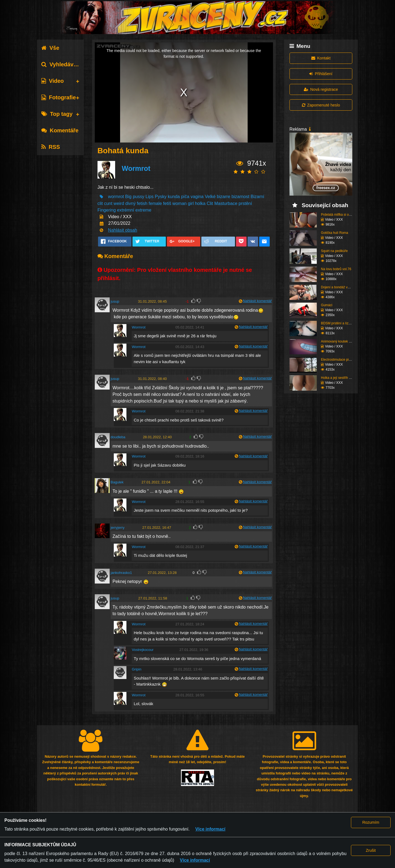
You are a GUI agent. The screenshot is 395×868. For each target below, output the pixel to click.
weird (119, 203)
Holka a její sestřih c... (337, 378)
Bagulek (117, 482)
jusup (115, 301)
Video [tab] (52, 81)
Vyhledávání (61, 64)
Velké (210, 197)
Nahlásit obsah (123, 230)
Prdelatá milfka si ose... (338, 215)
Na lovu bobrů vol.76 (336, 269)
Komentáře (60, 130)
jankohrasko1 (121, 573)
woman (180, 203)
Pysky (161, 197)
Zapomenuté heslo (321, 105)
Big (128, 197)
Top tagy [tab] (57, 114)
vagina (198, 197)
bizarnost (240, 197)
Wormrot (136, 168)
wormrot (116, 197)
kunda (174, 197)
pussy (139, 197)
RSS (51, 147)
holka (200, 203)
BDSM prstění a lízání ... (339, 323)
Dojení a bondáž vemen (338, 287)
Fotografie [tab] (59, 97)
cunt (108, 203)
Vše (50, 48)
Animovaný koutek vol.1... (340, 341)
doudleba (118, 437)
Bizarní (258, 197)
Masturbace (226, 203)
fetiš (167, 203)
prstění (245, 203)
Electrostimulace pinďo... (339, 360)
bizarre (224, 197)
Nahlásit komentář (257, 301)
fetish (142, 203)
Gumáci (327, 305)
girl (191, 203)
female (155, 203)
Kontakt (321, 58)
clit (100, 203)
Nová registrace (321, 89)
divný (130, 203)
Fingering (107, 210)
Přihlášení (321, 74)
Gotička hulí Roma (335, 233)
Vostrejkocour (143, 650)
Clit (210, 203)
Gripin (136, 669)
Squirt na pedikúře (334, 251)
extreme (144, 210)
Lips (149, 197)
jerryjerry (118, 528)
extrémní (126, 210)
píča (185, 197)
